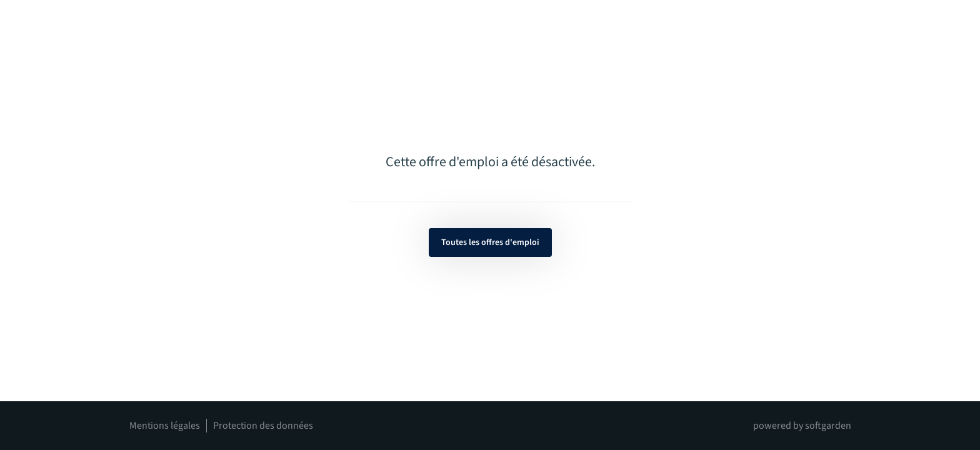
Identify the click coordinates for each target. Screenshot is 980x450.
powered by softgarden (802, 426)
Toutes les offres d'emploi (490, 242)
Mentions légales (165, 426)
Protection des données (263, 426)
